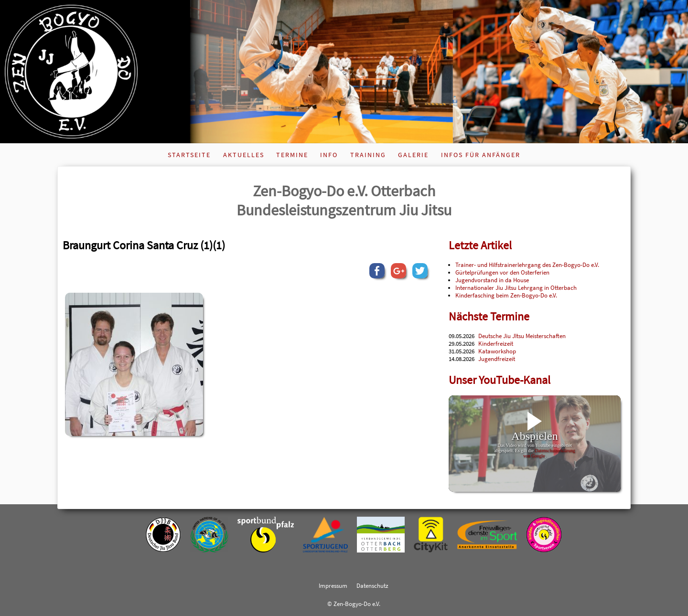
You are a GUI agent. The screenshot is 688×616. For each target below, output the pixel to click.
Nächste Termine (489, 316)
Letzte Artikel (480, 245)
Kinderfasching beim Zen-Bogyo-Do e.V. (506, 295)
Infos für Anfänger (481, 155)
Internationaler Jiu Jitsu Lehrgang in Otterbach (516, 287)
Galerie (413, 155)
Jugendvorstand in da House (492, 280)
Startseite (189, 155)
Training (368, 155)
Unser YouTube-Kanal (500, 380)
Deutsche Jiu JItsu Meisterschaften (522, 336)
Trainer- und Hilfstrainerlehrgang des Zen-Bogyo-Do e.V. (527, 265)
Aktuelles (244, 155)
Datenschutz (372, 585)
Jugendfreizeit (497, 359)
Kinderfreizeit (496, 343)
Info (329, 155)
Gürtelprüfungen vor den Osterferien (502, 272)
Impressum (333, 585)
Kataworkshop (497, 351)
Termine (292, 155)
